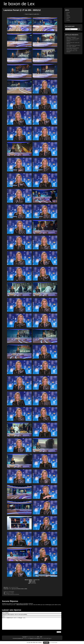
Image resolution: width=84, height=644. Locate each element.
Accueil (68, 12)
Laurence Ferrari (15, 587)
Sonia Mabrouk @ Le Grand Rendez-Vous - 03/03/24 (73, 49)
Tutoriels (68, 17)
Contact (68, 20)
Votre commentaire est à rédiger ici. (32, 625)
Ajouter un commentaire (9, 592)
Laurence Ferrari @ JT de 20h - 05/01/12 (22, 10)
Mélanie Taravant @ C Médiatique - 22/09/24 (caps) (73, 38)
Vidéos (10, 589)
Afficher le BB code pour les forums (11, 594)
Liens (68, 19)
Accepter (46, 642)
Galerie (68, 16)
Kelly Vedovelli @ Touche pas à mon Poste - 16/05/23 (73, 46)
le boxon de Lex (19, 4)
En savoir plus (54, 642)
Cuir (9, 587)
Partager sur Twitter (10, 593)
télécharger (34, 583)
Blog (67, 14)
